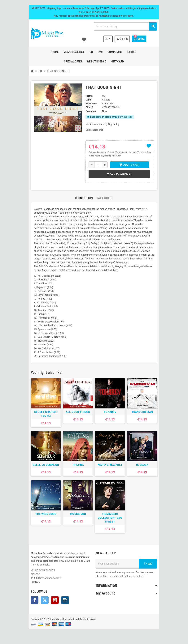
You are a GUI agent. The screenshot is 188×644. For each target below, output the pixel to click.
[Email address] (119, 569)
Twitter (41, 605)
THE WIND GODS (43, 519)
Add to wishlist (119, 174)
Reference (91, 103)
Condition (90, 111)
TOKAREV (111, 414)
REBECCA (145, 468)
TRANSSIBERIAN (145, 414)
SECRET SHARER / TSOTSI (43, 416)
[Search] (126, 26)
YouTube (51, 605)
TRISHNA (77, 468)
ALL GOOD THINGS (77, 414)
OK (151, 569)
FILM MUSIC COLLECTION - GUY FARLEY (111, 523)
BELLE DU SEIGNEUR (43, 468)
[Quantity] (98, 165)
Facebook (31, 605)
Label (88, 100)
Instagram (61, 605)
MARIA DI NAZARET (111, 468)
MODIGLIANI (77, 519)
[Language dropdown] (111, 39)
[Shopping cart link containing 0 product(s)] (142, 39)
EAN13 (89, 107)
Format (89, 96)
